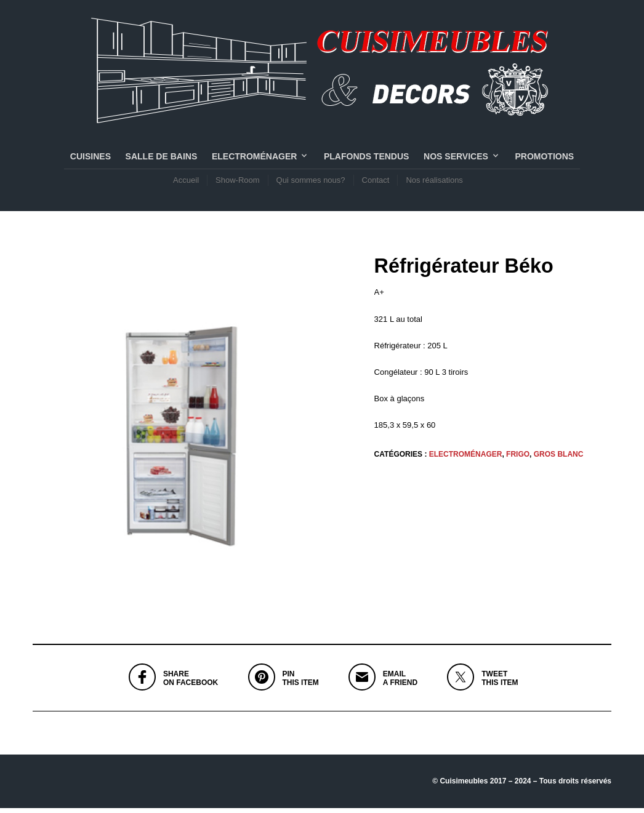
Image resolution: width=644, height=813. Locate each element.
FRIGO (518, 459)
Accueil (186, 182)
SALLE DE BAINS (162, 159)
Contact (376, 182)
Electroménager (254, 159)
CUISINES (91, 159)
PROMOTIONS (544, 159)
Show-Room (238, 182)
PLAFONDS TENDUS (366, 159)
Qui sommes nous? (311, 182)
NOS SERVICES (456, 159)
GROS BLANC (559, 459)
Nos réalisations (434, 182)
